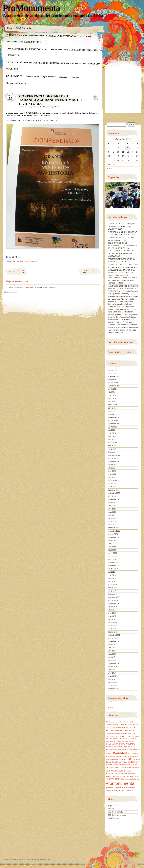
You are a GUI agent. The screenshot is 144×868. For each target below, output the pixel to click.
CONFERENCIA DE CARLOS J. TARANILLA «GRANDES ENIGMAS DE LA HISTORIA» (95, 97)
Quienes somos (33, 76)
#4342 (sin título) (24, 28)
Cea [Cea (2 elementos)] (126, 727)
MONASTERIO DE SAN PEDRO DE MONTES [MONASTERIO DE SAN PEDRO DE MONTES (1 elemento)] (121, 765)
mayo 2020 (112, 550)
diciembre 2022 (114, 452)
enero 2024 (112, 411)
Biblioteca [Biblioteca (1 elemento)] (133, 722)
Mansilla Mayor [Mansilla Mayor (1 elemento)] (111, 762)
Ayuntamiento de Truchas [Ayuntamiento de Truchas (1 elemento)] (121, 722)
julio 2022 (111, 468)
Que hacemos (49, 77)
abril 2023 (111, 440)
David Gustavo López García (50, 107)
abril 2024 (111, 402)
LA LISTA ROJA (14, 76)
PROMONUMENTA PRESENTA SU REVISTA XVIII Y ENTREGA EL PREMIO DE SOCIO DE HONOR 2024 (122, 262)
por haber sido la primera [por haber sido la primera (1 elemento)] (131, 779)
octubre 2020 (113, 534)
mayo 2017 (112, 654)
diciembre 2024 (114, 376)
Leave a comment (31, 262)
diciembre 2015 (114, 689)
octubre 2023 (113, 421)
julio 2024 (111, 392)
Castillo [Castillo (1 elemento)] (121, 724)
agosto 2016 (112, 667)
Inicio (10, 28)
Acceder (111, 809)
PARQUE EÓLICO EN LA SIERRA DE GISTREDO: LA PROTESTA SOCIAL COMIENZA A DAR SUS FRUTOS (122, 235)
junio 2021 (112, 509)
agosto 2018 (112, 607)
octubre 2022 (113, 458)
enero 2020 (112, 559)
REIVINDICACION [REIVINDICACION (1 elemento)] (120, 788)
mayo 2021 (112, 512)
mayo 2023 (112, 436)
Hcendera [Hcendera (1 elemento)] (134, 753)
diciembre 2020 (114, 528)
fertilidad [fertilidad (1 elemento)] (118, 749)
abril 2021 (111, 515)
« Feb (110, 169)
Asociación (19, 262)
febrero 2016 (112, 686)
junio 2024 (112, 395)
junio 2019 (112, 575)
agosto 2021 (112, 503)
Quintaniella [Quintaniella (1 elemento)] (109, 788)
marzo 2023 (112, 443)
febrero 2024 (112, 408)
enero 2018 (112, 629)
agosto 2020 (112, 540)
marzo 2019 (112, 585)
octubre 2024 (113, 383)
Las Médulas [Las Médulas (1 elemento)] (122, 759)
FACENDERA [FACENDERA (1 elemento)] (110, 749)
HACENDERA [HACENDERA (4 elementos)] (121, 753)
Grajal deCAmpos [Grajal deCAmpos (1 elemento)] (128, 749)
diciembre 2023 (114, 414)
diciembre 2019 (114, 563)
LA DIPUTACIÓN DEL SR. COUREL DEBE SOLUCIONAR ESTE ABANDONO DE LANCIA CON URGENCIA (53, 66)
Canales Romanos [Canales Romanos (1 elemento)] (112, 724)
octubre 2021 (113, 496)
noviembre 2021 (114, 493)
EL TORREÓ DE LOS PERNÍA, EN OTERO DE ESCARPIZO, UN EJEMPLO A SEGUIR (121, 226)
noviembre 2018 (114, 597)
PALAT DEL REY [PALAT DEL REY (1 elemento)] (127, 776)
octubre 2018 (113, 600)
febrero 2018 (112, 626)
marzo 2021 (112, 518)
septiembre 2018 (114, 604)
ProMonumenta (32, 8)
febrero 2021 (112, 522)
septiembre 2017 (114, 641)
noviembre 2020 (114, 531)
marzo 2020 (112, 553)
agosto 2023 (112, 427)
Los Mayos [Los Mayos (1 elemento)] (137, 759)
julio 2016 (111, 670)
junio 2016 (112, 673)
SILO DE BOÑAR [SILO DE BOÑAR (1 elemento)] (127, 791)
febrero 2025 (112, 370)
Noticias (63, 77)
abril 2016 (111, 679)
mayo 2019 (112, 578)
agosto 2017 (112, 645)
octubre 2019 (113, 569)
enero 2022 (112, 487)
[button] (108, 197)
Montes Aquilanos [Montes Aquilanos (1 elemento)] (127, 771)
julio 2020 (111, 544)
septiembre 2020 (114, 537)
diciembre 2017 (114, 632)
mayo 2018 (112, 616)
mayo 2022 (112, 474)
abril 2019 (111, 581)
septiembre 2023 (114, 424)
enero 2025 (112, 373)
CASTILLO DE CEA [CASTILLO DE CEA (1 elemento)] (131, 724)
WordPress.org (113, 818)
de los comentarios (117, 815)
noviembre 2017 (114, 635)
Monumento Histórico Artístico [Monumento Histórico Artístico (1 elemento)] (116, 774)
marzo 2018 (112, 622)
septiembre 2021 (114, 499)
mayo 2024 (112, 399)
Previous (14, 271)
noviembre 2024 (114, 380)
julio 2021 (111, 506)
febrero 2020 (112, 556)
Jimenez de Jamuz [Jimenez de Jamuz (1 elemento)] (128, 756)
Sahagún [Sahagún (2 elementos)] (116, 790)
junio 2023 (112, 433)
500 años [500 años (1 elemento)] (109, 722)
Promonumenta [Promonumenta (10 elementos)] (120, 783)
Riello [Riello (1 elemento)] (129, 788)
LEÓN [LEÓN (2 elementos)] (129, 759)
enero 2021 (112, 525)
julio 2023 (111, 430)
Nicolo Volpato (45, 860)
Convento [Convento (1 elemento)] (121, 734)
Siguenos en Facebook (16, 83)
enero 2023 (112, 449)
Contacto (75, 77)
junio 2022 (112, 471)
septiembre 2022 (114, 462)
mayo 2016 (112, 676)
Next (92, 271)
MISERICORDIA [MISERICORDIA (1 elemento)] (133, 762)
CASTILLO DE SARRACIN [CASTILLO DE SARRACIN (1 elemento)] (115, 727)
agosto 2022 (112, 465)
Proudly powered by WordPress (14, 860)
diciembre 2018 (114, 594)
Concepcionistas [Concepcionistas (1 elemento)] (111, 734)
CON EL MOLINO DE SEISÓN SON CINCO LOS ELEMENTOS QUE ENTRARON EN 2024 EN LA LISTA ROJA (54, 52)
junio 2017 (112, 651)
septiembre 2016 (114, 664)
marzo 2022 (112, 481)
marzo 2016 (112, 682)
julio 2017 (111, 648)
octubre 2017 (113, 638)
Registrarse (112, 806)
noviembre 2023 (114, 417)
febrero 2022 (112, 484)
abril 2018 (111, 619)
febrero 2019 (112, 588)
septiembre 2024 (114, 386)
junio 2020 (112, 547)
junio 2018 (112, 613)
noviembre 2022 (114, 455)
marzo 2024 (112, 405)
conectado (29, 287)
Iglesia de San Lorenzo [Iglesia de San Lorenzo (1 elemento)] (113, 756)
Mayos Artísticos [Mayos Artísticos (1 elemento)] (122, 762)
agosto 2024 (112, 389)
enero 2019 (112, 591)
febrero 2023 (112, 446)
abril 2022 (111, 477)
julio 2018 (111, 610)
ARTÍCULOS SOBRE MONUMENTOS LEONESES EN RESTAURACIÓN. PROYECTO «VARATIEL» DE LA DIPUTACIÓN (49, 39)
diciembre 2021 (114, 490)
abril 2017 (111, 657)
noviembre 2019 (114, 566)
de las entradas (116, 812)
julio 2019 (111, 572)
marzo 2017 (112, 660)
